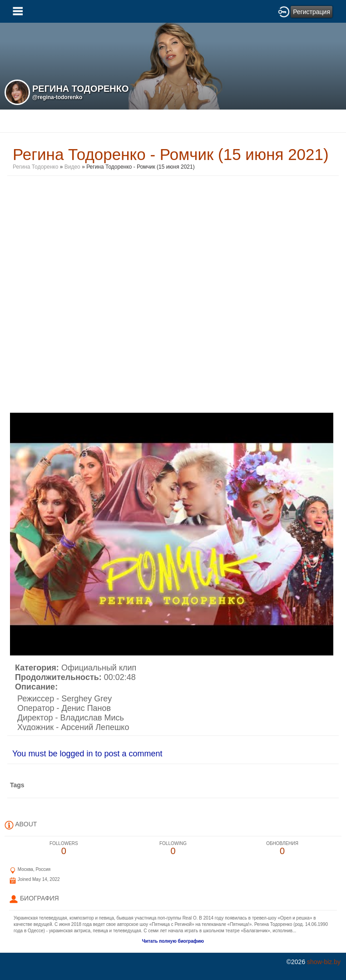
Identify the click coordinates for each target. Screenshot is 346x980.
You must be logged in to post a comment (87, 754)
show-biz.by (324, 962)
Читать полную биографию (173, 941)
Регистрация (311, 12)
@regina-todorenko (57, 97)
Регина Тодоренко (35, 167)
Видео (72, 167)
